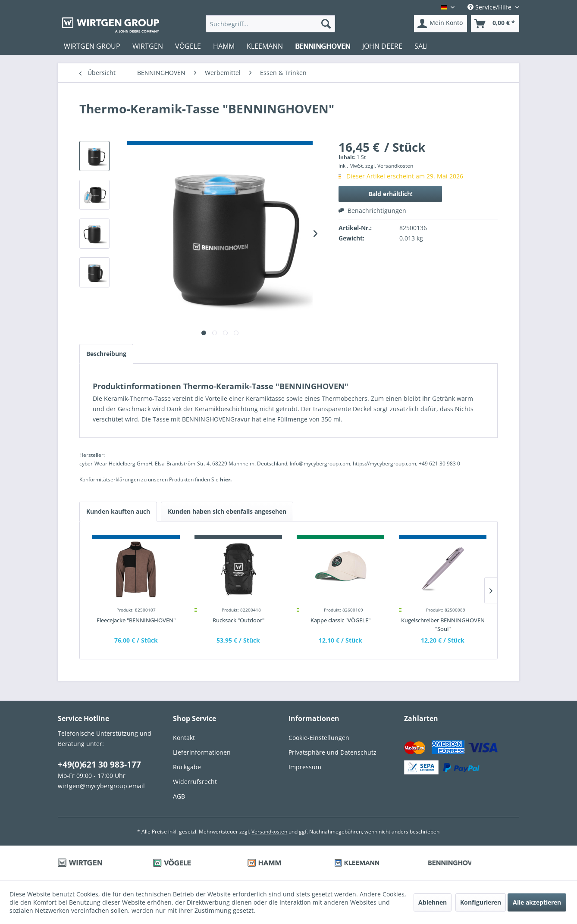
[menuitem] (270, 24)
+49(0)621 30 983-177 (99, 765)
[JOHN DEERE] (382, 46)
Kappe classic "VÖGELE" (340, 620)
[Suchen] (326, 24)
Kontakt (184, 738)
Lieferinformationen (202, 752)
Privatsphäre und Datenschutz (332, 752)
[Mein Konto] (441, 24)
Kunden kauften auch (118, 511)
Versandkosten (269, 832)
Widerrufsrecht (195, 782)
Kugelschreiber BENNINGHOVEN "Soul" (443, 624)
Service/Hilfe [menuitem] (490, 7)
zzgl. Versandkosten (389, 166)
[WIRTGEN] (148, 46)
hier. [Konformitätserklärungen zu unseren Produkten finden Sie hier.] (226, 479)
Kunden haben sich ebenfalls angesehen (227, 511)
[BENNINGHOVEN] (323, 46)
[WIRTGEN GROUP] (92, 46)
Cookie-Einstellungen (319, 738)
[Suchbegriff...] (270, 24)
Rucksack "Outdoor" (238, 620)
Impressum (305, 767)
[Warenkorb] (495, 24)
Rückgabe (187, 767)
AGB (179, 796)
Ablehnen (433, 902)
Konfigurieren (481, 902)
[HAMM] (224, 46)
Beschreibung (106, 354)
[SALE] (422, 46)
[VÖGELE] (188, 46)
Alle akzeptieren (537, 902)
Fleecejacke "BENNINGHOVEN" (136, 620)
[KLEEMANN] (265, 46)
